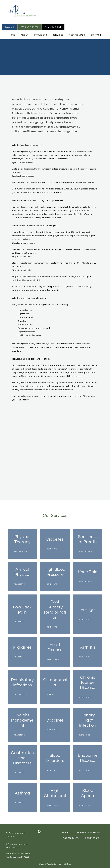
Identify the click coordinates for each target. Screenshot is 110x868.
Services (58, 35)
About (25, 35)
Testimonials (77, 35)
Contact (96, 35)
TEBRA (67, 864)
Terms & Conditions (89, 833)
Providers (41, 35)
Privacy (66, 833)
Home (12, 35)
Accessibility (71, 838)
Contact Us (92, 838)
